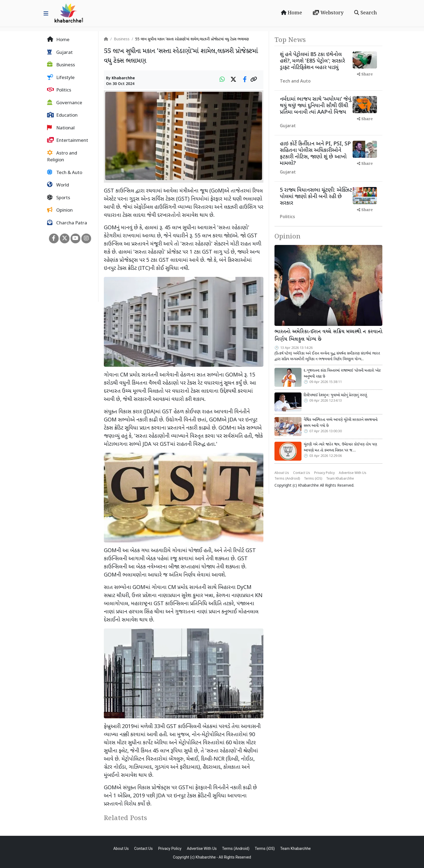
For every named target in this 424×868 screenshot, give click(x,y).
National (61, 128)
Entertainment (68, 140)
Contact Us (302, 473)
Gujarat (60, 53)
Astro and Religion (62, 157)
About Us (282, 473)
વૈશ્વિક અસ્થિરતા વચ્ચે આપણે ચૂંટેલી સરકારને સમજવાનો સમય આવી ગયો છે (341, 423)
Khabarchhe (123, 78)
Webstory (328, 13)
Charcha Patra (67, 223)
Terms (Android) (287, 479)
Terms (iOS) (313, 479)
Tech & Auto (65, 173)
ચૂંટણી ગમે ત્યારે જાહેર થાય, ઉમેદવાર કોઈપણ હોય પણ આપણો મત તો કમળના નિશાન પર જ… (340, 447)
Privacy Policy (324, 473)
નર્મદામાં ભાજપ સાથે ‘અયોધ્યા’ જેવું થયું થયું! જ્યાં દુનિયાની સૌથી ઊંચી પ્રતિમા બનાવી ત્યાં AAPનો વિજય (316, 106)
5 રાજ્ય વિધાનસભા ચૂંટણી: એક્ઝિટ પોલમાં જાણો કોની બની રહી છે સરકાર (316, 197)
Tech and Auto (295, 82)
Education (62, 115)
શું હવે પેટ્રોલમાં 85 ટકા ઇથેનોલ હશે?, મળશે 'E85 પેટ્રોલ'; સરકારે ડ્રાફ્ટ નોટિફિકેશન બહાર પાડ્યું (312, 61)
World (58, 185)
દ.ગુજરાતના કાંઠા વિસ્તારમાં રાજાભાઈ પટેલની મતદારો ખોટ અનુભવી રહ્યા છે (342, 374)
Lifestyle (61, 78)
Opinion (60, 210)
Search (366, 13)
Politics (59, 90)
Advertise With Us (353, 473)
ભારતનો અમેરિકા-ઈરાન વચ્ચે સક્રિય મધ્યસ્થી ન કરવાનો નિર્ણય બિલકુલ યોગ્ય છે (328, 336)
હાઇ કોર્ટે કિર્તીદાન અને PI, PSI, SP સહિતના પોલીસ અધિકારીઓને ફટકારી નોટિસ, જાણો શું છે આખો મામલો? (315, 154)
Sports (59, 198)
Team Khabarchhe (340, 479)
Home (291, 13)
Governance (65, 103)
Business (61, 65)
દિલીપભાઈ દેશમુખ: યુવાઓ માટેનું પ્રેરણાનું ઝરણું (335, 395)
